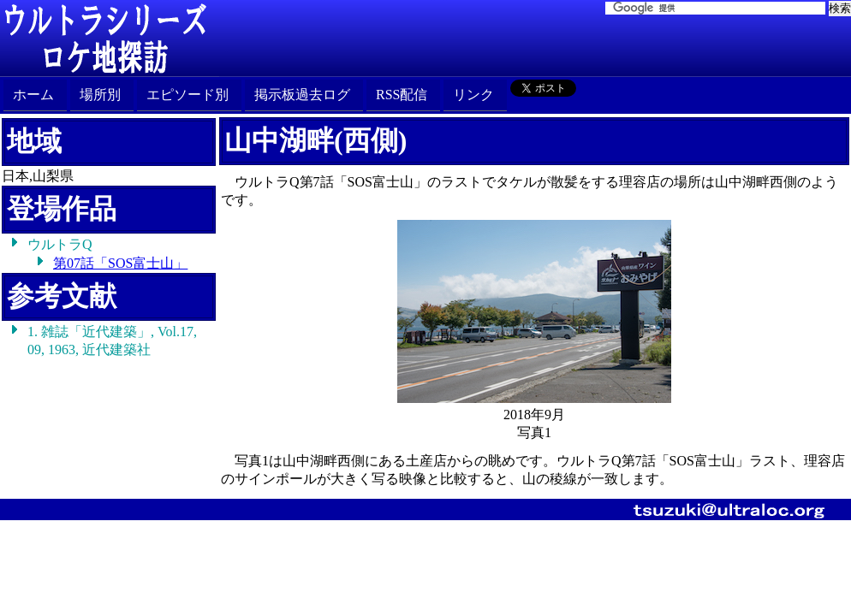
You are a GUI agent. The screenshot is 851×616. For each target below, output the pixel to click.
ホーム (33, 95)
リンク (473, 95)
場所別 (100, 95)
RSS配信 (402, 95)
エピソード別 (187, 95)
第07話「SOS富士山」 (120, 263)
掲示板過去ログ (302, 95)
